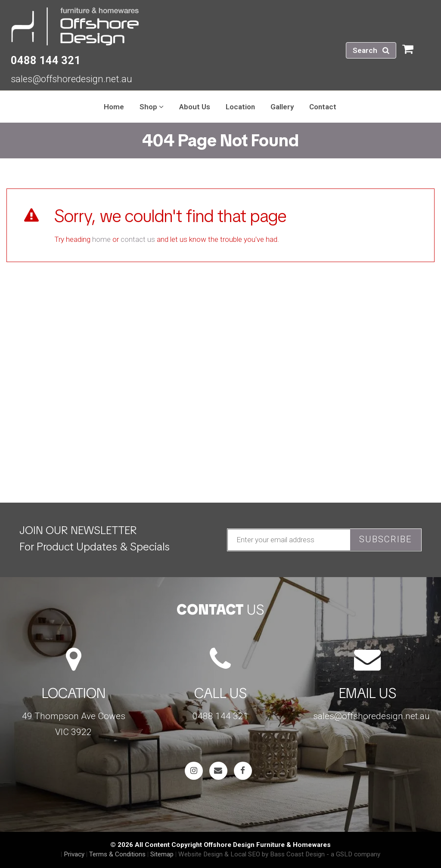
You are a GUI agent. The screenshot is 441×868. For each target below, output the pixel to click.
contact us (138, 239)
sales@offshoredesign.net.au (71, 79)
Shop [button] (152, 107)
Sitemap (162, 854)
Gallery (282, 107)
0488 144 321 (46, 60)
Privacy (74, 854)
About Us (195, 107)
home (101, 239)
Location (240, 107)
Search (371, 50)
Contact (323, 107)
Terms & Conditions (117, 854)
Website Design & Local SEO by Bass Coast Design (252, 854)
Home (114, 107)
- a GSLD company (353, 854)
